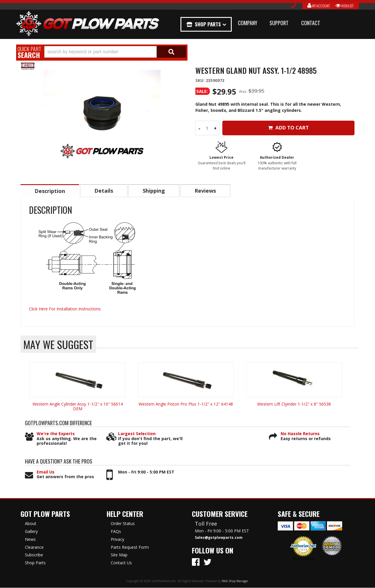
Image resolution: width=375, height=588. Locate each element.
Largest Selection (137, 434)
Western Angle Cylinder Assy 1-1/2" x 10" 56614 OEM (78, 407)
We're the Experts (56, 434)
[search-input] (100, 52)
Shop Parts (207, 24)
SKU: (201, 80)
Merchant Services (303, 559)
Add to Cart (288, 128)
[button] (115, 52)
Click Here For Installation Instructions (65, 309)
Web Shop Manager (235, 581)
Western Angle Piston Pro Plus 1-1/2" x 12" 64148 (186, 404)
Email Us (46, 472)
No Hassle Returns (300, 434)
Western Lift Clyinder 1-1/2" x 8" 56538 (294, 404)
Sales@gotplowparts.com (219, 538)
